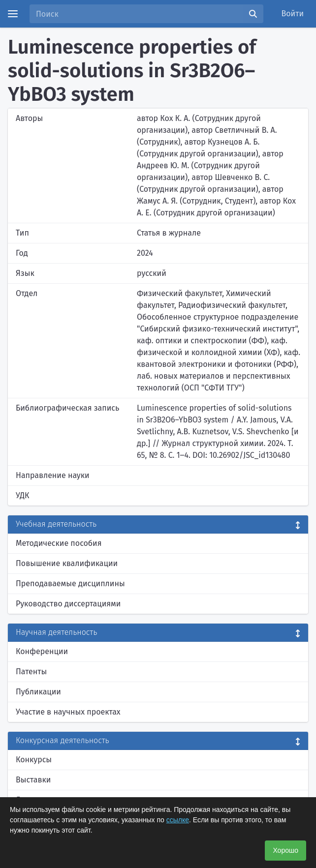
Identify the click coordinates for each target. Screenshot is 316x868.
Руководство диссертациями (68, 604)
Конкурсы (34, 760)
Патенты (31, 672)
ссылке (178, 820)
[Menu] (13, 14)
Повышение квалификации (67, 563)
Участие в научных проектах (68, 712)
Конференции (42, 651)
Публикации (38, 692)
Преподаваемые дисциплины (70, 584)
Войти (293, 14)
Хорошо (285, 850)
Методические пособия (59, 543)
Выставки (33, 780)
